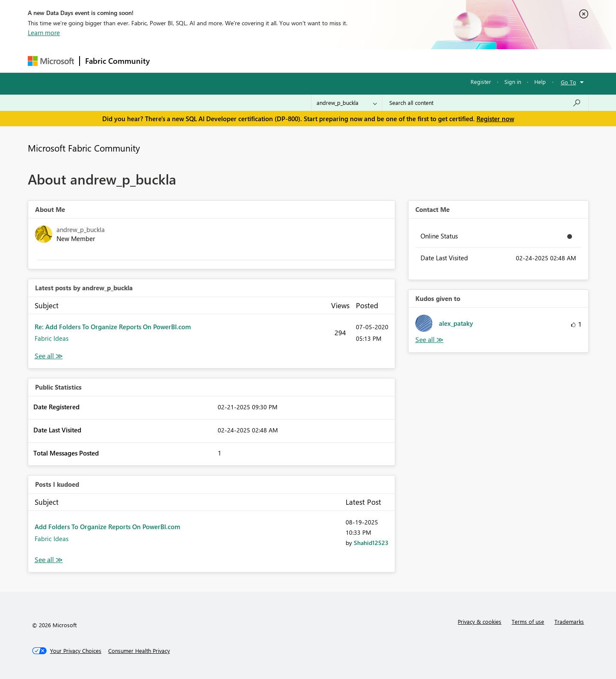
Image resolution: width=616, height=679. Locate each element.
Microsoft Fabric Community (84, 148)
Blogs (318, 61)
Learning (351, 61)
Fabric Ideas (52, 338)
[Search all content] (485, 103)
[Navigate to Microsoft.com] (51, 61)
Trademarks (569, 621)
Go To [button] (569, 82)
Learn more (44, 33)
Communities (280, 61)
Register (481, 82)
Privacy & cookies (480, 621)
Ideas (242, 61)
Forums (169, 61)
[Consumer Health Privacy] (139, 651)
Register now (495, 119)
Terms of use (528, 621)
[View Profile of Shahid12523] (371, 543)
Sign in (513, 82)
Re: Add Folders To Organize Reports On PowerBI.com (113, 327)
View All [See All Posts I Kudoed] (49, 560)
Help (540, 82)
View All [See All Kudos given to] (429, 340)
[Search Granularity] (347, 103)
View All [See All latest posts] (49, 356)
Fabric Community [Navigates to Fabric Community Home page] (117, 61)
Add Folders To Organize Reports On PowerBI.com (107, 527)
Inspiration (207, 61)
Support (387, 61)
